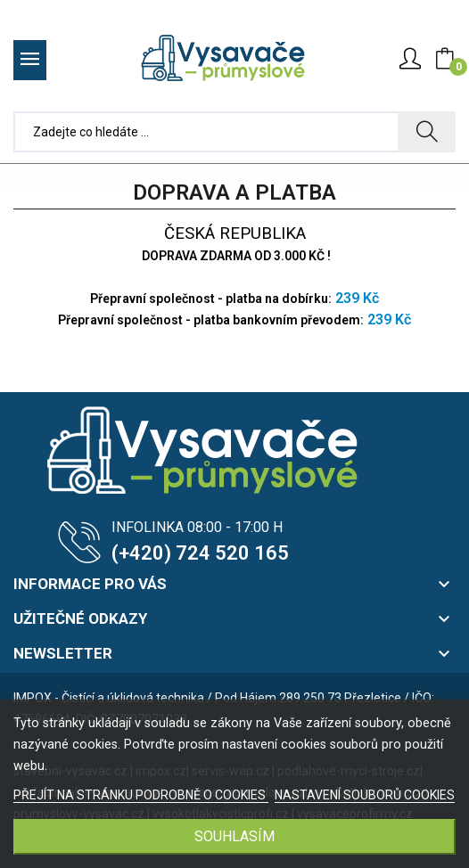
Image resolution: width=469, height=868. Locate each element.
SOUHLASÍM (234, 836)
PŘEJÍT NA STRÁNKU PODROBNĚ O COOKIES (141, 795)
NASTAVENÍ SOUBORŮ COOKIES (365, 795)
